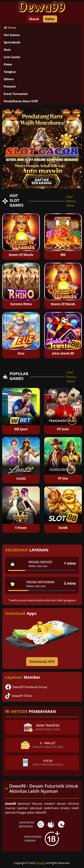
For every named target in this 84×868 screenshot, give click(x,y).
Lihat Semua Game (71, 201)
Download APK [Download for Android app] (42, 661)
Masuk (34, 19)
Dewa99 (41, 863)
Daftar (50, 19)
